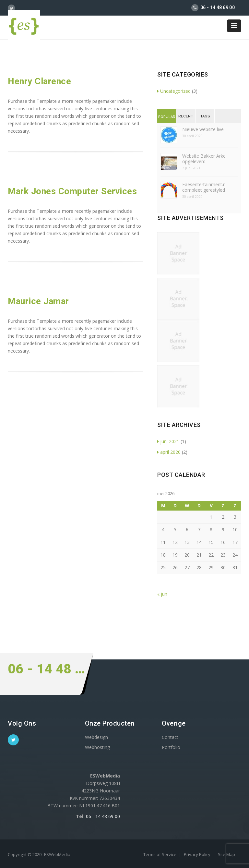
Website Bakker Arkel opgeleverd (204, 159)
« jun (162, 594)
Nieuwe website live (203, 129)
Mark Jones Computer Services (72, 191)
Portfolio (171, 747)
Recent (186, 116)
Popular (167, 117)
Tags (205, 116)
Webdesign (96, 737)
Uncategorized (174, 91)
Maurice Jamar (38, 301)
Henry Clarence (39, 81)
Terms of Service (160, 854)
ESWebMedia (57, 854)
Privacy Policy (198, 854)
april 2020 (169, 452)
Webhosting (97, 747)
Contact (170, 737)
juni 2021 (168, 441)
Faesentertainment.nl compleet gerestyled (204, 187)
